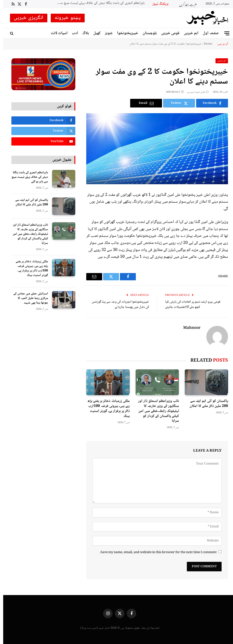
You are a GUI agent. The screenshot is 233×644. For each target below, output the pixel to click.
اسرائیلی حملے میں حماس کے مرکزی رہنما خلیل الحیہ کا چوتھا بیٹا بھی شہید (28, 298)
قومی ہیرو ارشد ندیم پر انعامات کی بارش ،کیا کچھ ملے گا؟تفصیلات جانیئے (190, 305)
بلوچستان (146, 33)
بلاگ (82, 33)
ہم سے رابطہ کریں (185, 4)
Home (205, 44)
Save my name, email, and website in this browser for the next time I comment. (155, 552)
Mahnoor (189, 328)
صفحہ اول (208, 33)
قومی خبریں (167, 33)
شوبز (105, 33)
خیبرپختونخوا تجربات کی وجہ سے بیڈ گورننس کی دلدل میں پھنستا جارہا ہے (117, 305)
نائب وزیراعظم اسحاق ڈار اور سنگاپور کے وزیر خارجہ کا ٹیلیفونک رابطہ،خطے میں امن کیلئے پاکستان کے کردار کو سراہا (155, 411)
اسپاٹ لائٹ (56, 33)
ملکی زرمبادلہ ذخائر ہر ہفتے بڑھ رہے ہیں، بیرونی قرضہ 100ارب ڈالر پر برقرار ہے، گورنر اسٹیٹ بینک (105, 409)
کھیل (94, 33)
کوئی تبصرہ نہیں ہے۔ (194, 92)
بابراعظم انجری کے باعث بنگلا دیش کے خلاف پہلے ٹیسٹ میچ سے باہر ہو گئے (96, 3)
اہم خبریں (188, 33)
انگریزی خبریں (25, 18)
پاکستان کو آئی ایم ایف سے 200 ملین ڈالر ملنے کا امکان (206, 404)
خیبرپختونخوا (124, 33)
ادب (72, 33)
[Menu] (224, 33)
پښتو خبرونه (65, 18)
